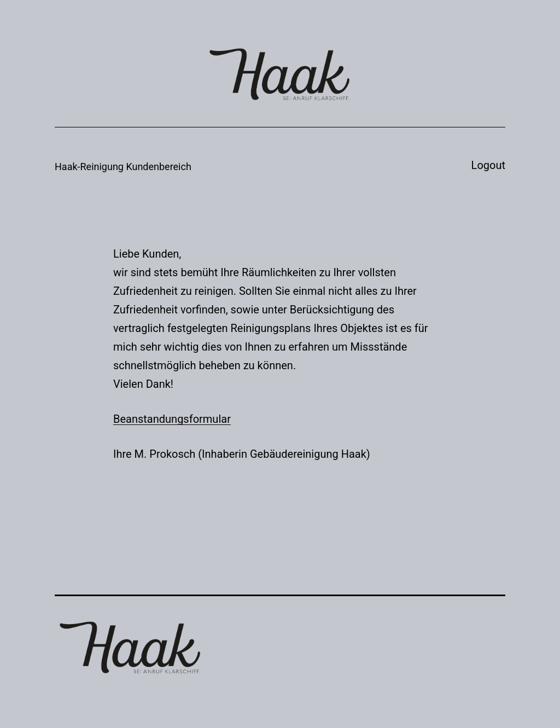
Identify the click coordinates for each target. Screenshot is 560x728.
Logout (488, 165)
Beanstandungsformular (172, 419)
